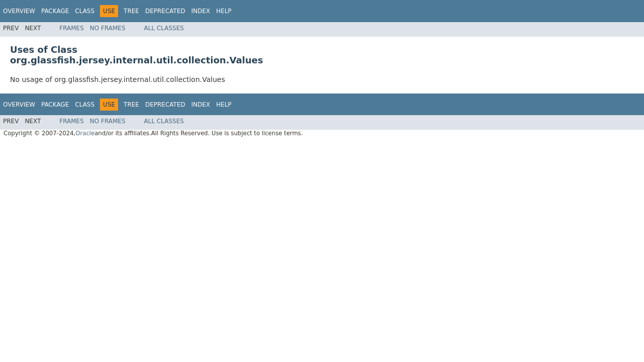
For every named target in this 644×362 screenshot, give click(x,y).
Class (85, 11)
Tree (131, 11)
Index (201, 11)
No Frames (108, 28)
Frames (72, 28)
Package (55, 11)
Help (224, 11)
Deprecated (165, 11)
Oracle (85, 133)
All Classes (164, 28)
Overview (19, 11)
